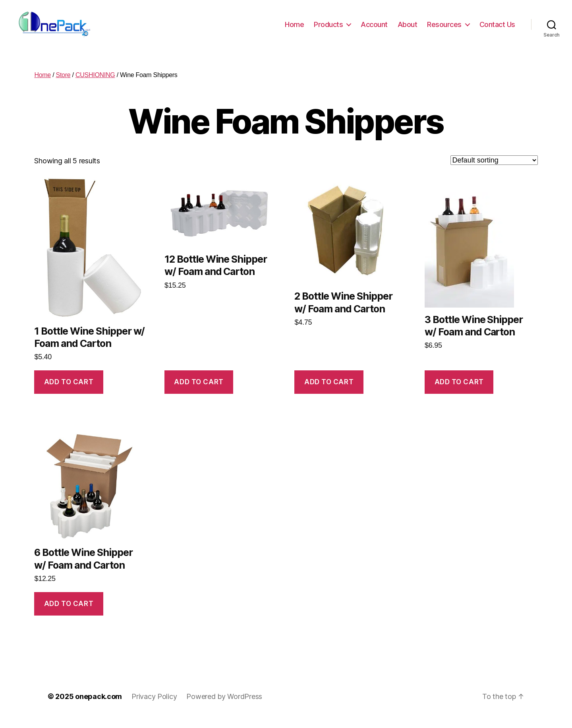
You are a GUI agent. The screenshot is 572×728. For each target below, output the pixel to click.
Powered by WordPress (224, 706)
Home (294, 29)
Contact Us (497, 29)
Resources (444, 29)
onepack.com (99, 706)
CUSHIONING (95, 84)
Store (63, 84)
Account (374, 29)
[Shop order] (494, 170)
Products (328, 29)
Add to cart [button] (69, 391)
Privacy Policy (154, 706)
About (408, 29)
